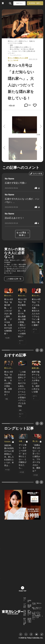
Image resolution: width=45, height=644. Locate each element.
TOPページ (25, 599)
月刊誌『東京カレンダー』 (37, 604)
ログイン (19, 3)
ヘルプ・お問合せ (25, 606)
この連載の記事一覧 (14, 279)
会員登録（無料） (35, 3)
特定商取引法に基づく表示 (29, 620)
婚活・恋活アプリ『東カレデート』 (37, 608)
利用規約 (29, 601)
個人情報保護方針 (29, 606)
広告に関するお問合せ (25, 613)
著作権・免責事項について (29, 613)
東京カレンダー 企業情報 (25, 622)
